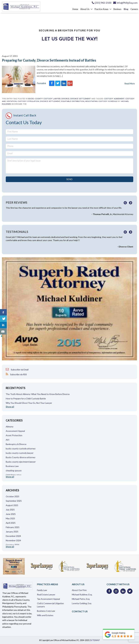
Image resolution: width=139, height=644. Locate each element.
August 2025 (12, 505)
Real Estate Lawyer (46, 595)
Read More (130, 83)
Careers (134, 9)
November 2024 (13, 540)
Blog (126, 9)
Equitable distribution (73, 101)
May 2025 (10, 518)
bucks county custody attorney (21, 449)
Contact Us (80, 611)
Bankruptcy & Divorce (16, 444)
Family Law (42, 590)
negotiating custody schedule (101, 101)
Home (75, 9)
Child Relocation (13, 475)
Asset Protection (14, 435)
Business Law (12, 466)
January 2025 (12, 532)
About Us (85, 9)
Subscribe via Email (17, 370)
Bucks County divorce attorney (21, 457)
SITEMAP (95, 640)
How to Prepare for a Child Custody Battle (26, 398)
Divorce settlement (81, 99)
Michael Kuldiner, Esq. (82, 595)
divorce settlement (50, 101)
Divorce (65, 99)
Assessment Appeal (15, 431)
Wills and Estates (45, 615)
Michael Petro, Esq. (81, 599)
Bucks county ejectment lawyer (21, 462)
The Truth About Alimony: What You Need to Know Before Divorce (38, 394)
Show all (10, 407)
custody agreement (114, 99)
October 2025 (13, 496)
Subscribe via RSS (16, 374)
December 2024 (13, 536)
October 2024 (13, 545)
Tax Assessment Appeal (48, 599)
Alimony (10, 427)
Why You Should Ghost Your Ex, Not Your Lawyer (29, 403)
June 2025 (11, 514)
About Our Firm (79, 590)
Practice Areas (101, 9)
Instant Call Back (25, 115)
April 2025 (11, 523)
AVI (8, 440)
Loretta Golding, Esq (82, 603)
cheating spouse (14, 470)
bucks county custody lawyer (44, 99)
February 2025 (13, 527)
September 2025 (14, 501)
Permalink (41, 83)
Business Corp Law (46, 611)
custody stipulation (28, 101)
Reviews (117, 9)
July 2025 (10, 510)
